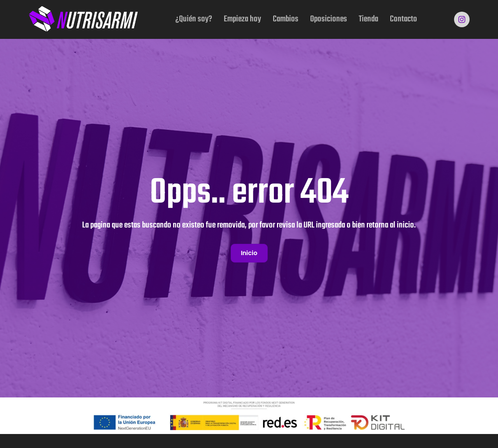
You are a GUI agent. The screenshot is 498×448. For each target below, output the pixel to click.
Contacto (403, 19)
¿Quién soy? (194, 19)
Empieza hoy (242, 19)
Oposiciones (329, 19)
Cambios (286, 19)
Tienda (368, 19)
